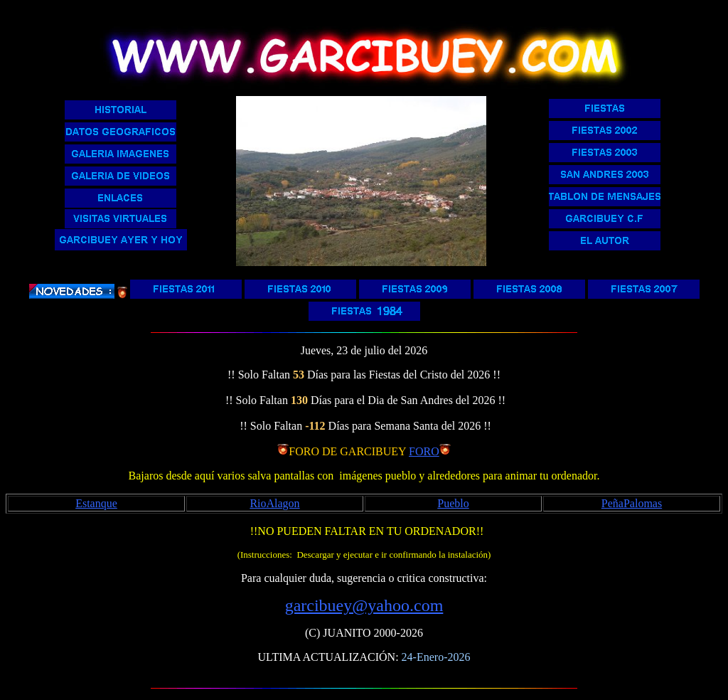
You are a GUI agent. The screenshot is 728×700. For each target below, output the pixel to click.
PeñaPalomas (632, 503)
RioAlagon (274, 503)
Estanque (96, 503)
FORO (424, 451)
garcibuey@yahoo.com (364, 605)
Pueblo (453, 503)
